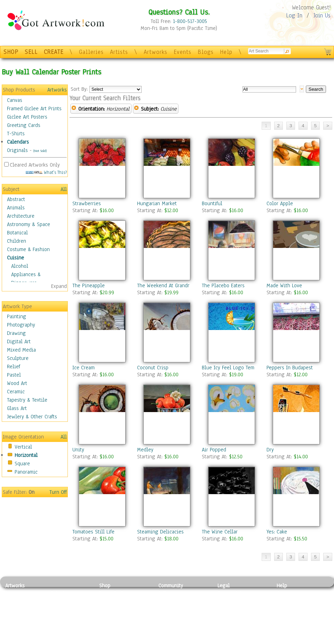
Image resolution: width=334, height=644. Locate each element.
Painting (17, 316)
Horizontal (26, 455)
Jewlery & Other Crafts (32, 417)
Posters (107, 609)
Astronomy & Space (29, 224)
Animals (16, 208)
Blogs (206, 52)
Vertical (23, 447)
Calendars (18, 142)
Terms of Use (232, 601)
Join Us (322, 15)
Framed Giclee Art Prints (34, 108)
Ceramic (16, 392)
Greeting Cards (24, 125)
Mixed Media (21, 350)
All (64, 189)
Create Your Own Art (122, 640)
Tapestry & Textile (27, 400)
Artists (119, 52)
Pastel (14, 375)
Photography (21, 325)
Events (182, 52)
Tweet (283, 640)
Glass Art (17, 408)
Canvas (15, 100)
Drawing (16, 333)
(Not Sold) (40, 151)
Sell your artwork (178, 625)
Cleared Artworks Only (35, 165)
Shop (105, 586)
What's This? (46, 172)
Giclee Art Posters (27, 117)
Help (226, 52)
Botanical (17, 233)
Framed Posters (116, 601)
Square (22, 464)
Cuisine (15, 258)
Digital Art (19, 341)
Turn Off (58, 492)
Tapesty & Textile (70, 625)
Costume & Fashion (28, 249)
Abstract (16, 199)
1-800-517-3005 (190, 21)
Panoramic (26, 472)
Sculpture (18, 358)
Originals (17, 150)
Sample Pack (291, 601)
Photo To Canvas (117, 593)
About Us (287, 609)
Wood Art (17, 383)
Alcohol (20, 266)
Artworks (156, 52)
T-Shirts (16, 134)
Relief (14, 367)
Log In (294, 15)
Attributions (229, 609)
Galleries (91, 52)
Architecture (21, 216)
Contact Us (289, 593)
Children (17, 241)
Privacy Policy (233, 593)
